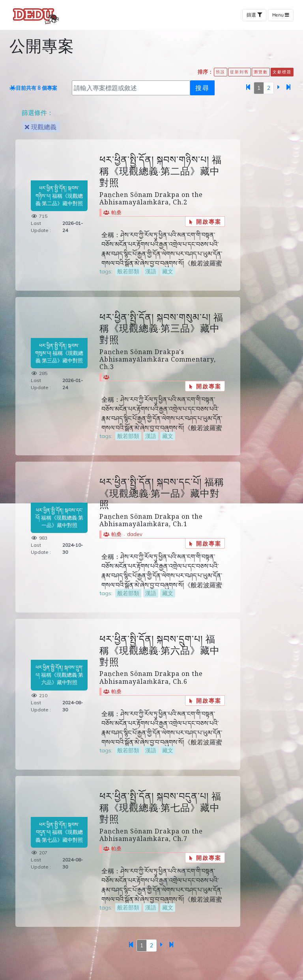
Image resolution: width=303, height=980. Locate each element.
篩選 (254, 15)
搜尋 (202, 88)
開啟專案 (205, 222)
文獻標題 (282, 72)
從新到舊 (239, 72)
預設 (221, 72)
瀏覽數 (261, 72)
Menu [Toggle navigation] (281, 15)
